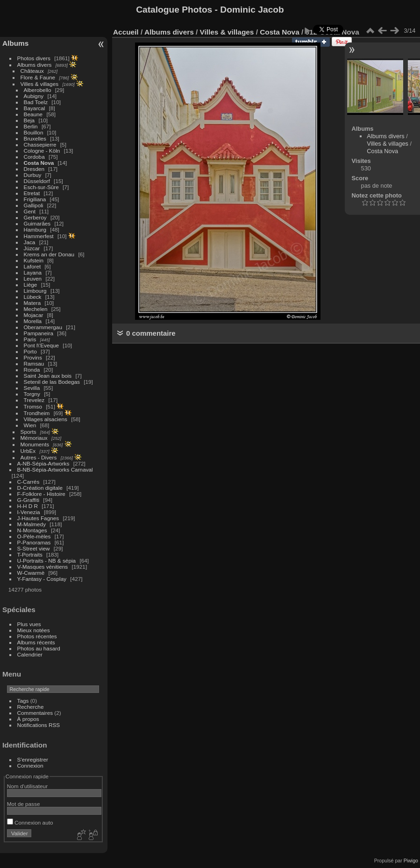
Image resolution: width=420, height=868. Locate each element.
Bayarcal (35, 108)
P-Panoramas (34, 542)
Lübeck (33, 297)
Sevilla (32, 388)
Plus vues (29, 624)
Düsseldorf (37, 181)
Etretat (32, 193)
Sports (28, 432)
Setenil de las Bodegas (52, 382)
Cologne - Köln (42, 151)
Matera (32, 303)
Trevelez (34, 400)
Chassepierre (40, 145)
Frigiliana (35, 199)
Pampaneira (39, 333)
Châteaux (32, 71)
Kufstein (34, 260)
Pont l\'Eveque (42, 345)
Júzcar (32, 248)
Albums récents (36, 642)
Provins (33, 357)
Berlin (31, 126)
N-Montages (32, 530)
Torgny (32, 394)
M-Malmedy (32, 524)
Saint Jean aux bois (48, 376)
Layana (33, 272)
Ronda (32, 370)
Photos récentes (37, 636)
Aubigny (34, 96)
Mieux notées (34, 630)
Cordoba (34, 157)
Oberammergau (43, 327)
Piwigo (411, 861)
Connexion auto (30, 822)
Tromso (33, 406)
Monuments (35, 444)
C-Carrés (28, 482)
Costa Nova (39, 163)
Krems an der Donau (49, 254)
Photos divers (34, 58)
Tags (23, 701)
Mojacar (34, 315)
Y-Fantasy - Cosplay (42, 579)
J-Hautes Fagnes (38, 518)
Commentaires (35, 713)
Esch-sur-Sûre (41, 187)
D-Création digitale (40, 488)
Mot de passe (24, 804)
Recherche (31, 707)
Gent (30, 211)
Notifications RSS (39, 725)
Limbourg (35, 291)
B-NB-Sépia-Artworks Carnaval (55, 469)
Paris (30, 339)
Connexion (30, 766)
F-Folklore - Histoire (41, 494)
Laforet (32, 266)
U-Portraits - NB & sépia (47, 561)
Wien (30, 425)
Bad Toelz (36, 102)
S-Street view (34, 548)
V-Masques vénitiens (43, 567)
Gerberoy (35, 217)
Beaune (33, 114)
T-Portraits (30, 554)
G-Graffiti (28, 500)
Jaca (30, 242)
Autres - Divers (39, 457)
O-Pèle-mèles (34, 536)
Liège (31, 285)
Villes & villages (40, 84)
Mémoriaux (34, 438)
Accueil (126, 32)
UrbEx (28, 451)
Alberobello (38, 90)
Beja (29, 120)
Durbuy (33, 175)
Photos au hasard (39, 648)
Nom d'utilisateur (27, 786)
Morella (33, 321)
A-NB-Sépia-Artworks (43, 463)
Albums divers (35, 65)
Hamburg (35, 229)
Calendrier (30, 654)
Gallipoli (34, 205)
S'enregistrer (33, 759)
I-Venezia (29, 512)
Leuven (33, 279)
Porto (30, 351)
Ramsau (34, 363)
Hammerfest (39, 236)
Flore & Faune (38, 77)
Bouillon (34, 132)
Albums (15, 43)
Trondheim (37, 413)
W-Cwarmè (31, 573)
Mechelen (36, 309)
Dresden (34, 169)
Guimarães (37, 223)
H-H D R (28, 506)
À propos (28, 719)
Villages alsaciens (46, 419)
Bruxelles (35, 138)
